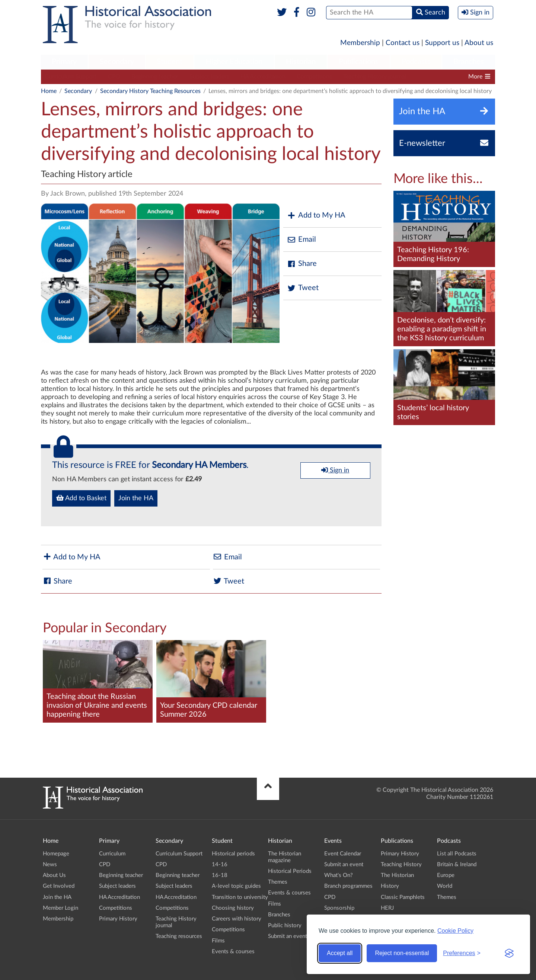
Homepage (56, 854)
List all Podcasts (457, 854)
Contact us (403, 43)
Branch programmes (348, 886)
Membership (360, 43)
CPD (114, 77)
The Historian (397, 875)
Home (49, 91)
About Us (54, 875)
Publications (359, 62)
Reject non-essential (402, 953)
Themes (278, 882)
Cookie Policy (455, 931)
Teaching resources (179, 936)
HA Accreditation (263, 77)
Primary (64, 62)
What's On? (339, 875)
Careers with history (237, 919)
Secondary (117, 62)
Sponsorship (339, 908)
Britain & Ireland (457, 865)
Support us (442, 43)
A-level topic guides (236, 886)
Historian (301, 62)
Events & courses (233, 952)
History (390, 886)
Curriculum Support (71, 77)
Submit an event (288, 936)
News (50, 865)
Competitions (314, 77)
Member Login (60, 908)
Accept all (340, 953)
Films (218, 941)
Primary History (118, 919)
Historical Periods (290, 871)
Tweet (303, 288)
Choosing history (233, 908)
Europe (446, 875)
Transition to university (240, 897)
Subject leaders (209, 77)
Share (302, 264)
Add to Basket (81, 498)
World (445, 886)
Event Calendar (343, 854)
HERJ (387, 908)
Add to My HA (316, 216)
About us (479, 43)
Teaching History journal (375, 77)
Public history (285, 926)
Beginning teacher (155, 77)
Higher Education (234, 62)
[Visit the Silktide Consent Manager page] (509, 953)
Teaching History (401, 865)
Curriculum (112, 854)
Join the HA (136, 498)
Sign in (335, 470)
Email (301, 240)
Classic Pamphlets (403, 897)
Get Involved (59, 886)
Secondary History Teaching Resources (150, 91)
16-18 (220, 875)
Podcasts (416, 62)
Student (170, 62)
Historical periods (233, 854)
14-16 (220, 865)
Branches (469, 62)
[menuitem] (64, 62)
